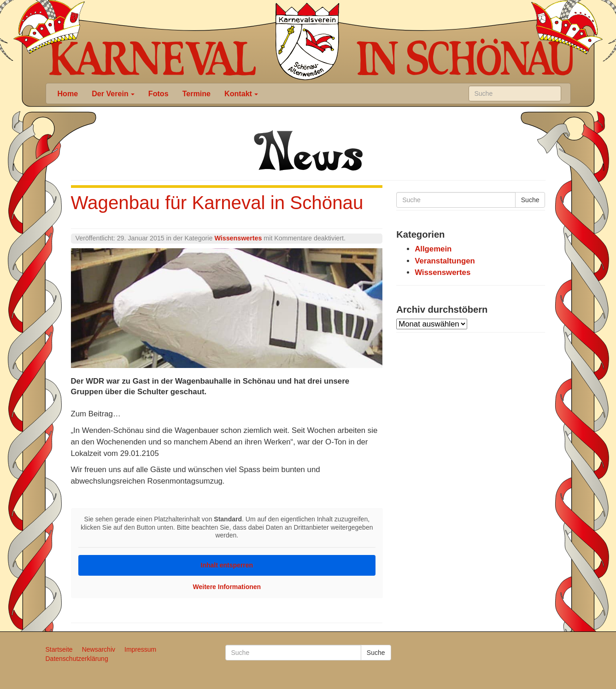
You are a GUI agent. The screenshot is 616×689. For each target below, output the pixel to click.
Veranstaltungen (445, 261)
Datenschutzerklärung (77, 659)
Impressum (140, 649)
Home (68, 93)
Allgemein (433, 249)
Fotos (158, 93)
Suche (530, 200)
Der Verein (113, 93)
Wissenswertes (238, 238)
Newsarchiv (99, 649)
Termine (197, 93)
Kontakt (241, 93)
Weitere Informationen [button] (227, 586)
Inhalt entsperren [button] (227, 565)
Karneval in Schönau (307, 41)
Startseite (59, 649)
